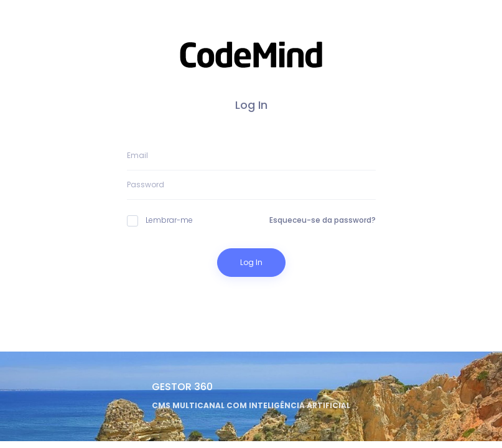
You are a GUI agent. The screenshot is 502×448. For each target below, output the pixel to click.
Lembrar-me (160, 220)
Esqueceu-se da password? (323, 220)
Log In (251, 262)
